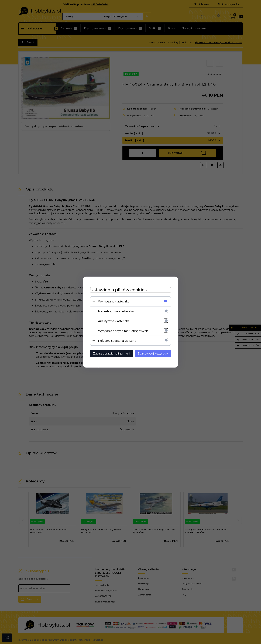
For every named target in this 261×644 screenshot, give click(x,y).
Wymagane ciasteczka (114, 301)
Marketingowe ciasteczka (116, 311)
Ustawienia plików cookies (118, 290)
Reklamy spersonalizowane (117, 341)
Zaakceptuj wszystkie (153, 353)
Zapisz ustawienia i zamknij (112, 353)
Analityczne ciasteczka (114, 321)
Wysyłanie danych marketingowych (123, 331)
